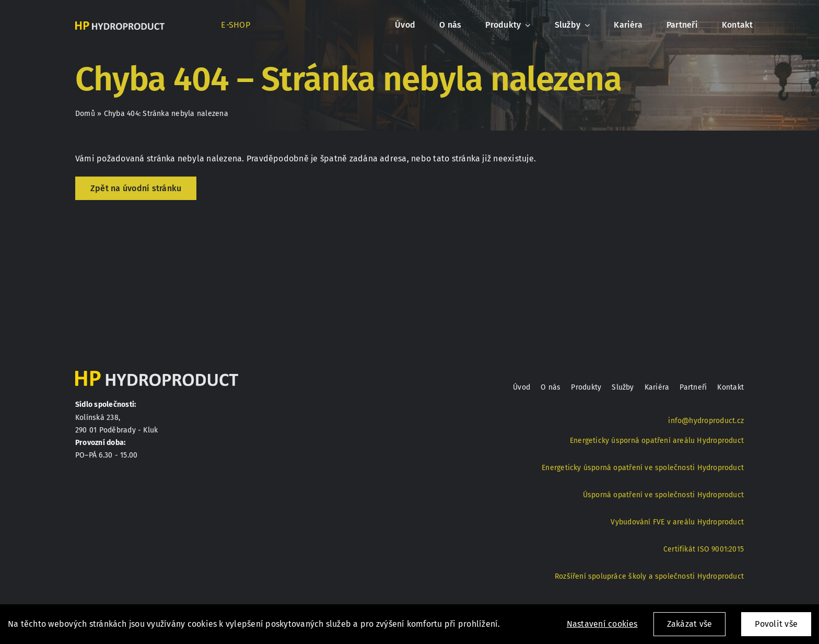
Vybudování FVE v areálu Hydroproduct (677, 522)
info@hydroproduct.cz (706, 421)
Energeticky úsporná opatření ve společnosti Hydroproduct (643, 468)
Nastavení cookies (602, 624)
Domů (85, 114)
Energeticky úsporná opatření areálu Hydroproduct (657, 441)
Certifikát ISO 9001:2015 (704, 549)
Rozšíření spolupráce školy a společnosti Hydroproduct (649, 576)
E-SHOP (235, 25)
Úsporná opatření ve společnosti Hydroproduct (663, 495)
